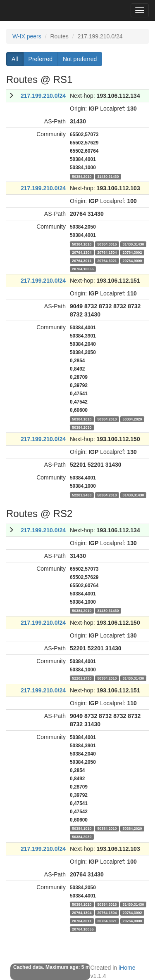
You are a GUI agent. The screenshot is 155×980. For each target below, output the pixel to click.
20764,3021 (107, 260)
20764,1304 (82, 252)
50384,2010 (82, 176)
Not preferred (80, 59)
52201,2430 (82, 495)
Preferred (41, 59)
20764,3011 (82, 260)
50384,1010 (82, 244)
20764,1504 (107, 252)
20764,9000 (132, 260)
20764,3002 (132, 252)
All (15, 59)
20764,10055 (83, 269)
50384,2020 (132, 419)
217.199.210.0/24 (43, 96)
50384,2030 (82, 427)
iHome (127, 968)
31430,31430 (108, 176)
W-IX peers (27, 36)
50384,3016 (107, 244)
